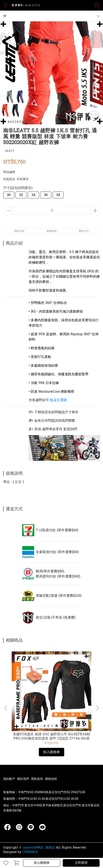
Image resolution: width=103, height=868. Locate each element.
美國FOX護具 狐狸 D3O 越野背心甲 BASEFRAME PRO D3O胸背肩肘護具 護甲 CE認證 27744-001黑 (52, 736)
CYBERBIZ (30, 852)
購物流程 (51, 779)
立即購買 (81, 863)
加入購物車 (42, 863)
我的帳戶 (9, 779)
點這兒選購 (58, 400)
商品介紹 (19, 231)
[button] (97, 708)
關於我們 (23, 779)
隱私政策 (37, 779)
